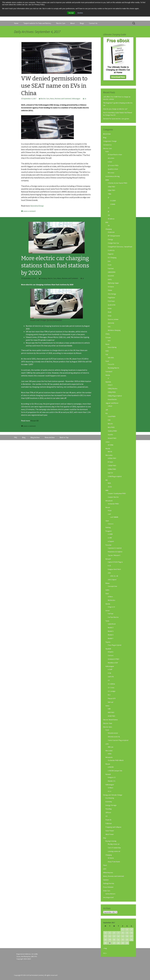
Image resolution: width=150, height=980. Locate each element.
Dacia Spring (112, 347)
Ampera (111, 652)
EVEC (107, 351)
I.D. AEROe (111, 684)
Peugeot (109, 531)
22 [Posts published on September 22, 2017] (123, 940)
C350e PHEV (112, 465)
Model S (111, 631)
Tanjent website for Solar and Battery (37, 23)
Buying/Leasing (111, 841)
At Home (111, 858)
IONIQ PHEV (112, 392)
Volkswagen (76, 99)
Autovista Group (37, 206)
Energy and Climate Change (113, 795)
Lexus (107, 442)
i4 (108, 208)
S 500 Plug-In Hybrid (115, 476)
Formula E (109, 371)
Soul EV (110, 435)
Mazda (108, 449)
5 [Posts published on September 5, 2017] (110, 933)
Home (16, 23)
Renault (108, 559)
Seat (107, 594)
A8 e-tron (111, 158)
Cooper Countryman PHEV (117, 493)
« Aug (105, 948)
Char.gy (110, 239)
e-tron (110, 162)
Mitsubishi (109, 501)
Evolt (110, 265)
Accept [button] (71, 13)
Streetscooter (113, 733)
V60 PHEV (111, 712)
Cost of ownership (114, 848)
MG (107, 480)
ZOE (109, 573)
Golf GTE (111, 677)
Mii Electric (112, 600)
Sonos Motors (110, 894)
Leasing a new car (114, 851)
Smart (108, 611)
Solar (110, 316)
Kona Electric (112, 399)
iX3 (109, 215)
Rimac (108, 583)
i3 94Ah (113, 204)
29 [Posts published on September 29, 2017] (123, 943)
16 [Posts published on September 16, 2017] (127, 936)
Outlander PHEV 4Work (116, 760)
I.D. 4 (109, 791)
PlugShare (111, 298)
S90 (109, 709)
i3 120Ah (113, 201)
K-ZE (109, 566)
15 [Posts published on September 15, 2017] (123, 936)
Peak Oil (108, 820)
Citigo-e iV (111, 607)
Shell (110, 312)
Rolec (110, 308)
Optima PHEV (112, 431)
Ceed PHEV (112, 416)
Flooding (109, 809)
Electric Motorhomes (110, 720)
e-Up (109, 673)
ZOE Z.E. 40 (114, 576)
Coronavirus (107, 145)
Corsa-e (111, 524)
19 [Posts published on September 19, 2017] (110, 940)
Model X (111, 635)
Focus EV (111, 364)
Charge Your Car (113, 243)
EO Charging (112, 258)
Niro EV (110, 424)
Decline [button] (80, 13)
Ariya (110, 510)
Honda (108, 375)
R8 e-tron (111, 173)
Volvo (107, 706)
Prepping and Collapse (113, 827)
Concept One (112, 586)
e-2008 (110, 534)
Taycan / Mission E (114, 555)
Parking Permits (109, 883)
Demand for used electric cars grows (116, 119)
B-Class (110, 462)
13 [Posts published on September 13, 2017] (114, 936)
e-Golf (110, 669)
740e (110, 194)
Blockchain (107, 134)
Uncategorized (108, 897)
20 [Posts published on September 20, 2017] (114, 940)
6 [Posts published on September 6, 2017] (114, 933)
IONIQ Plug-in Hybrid (115, 396)
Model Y (111, 638)
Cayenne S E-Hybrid (115, 548)
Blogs (82, 23)
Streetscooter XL (114, 737)
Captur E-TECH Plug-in (115, 562)
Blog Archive (35, 437)
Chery (108, 334)
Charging (44, 278)
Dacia (107, 344)
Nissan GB (35, 421)
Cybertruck (112, 624)
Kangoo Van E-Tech (114, 569)
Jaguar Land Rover (112, 403)
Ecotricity (111, 250)
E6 (109, 225)
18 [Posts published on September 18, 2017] (105, 940)
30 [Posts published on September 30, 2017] (127, 943)
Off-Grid (108, 812)
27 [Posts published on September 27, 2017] (114, 943)
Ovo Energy (112, 294)
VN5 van (111, 747)
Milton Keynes (108, 873)
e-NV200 (111, 767)
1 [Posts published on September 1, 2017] (123, 929)
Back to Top (64, 437)
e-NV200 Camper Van (115, 771)
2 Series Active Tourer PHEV (117, 183)
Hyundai (108, 382)
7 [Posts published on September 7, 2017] (118, 933)
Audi (107, 151)
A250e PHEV (112, 458)
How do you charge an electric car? (115, 109)
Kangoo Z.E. (112, 777)
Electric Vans (108, 727)
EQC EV (110, 473)
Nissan (108, 507)
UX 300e (111, 445)
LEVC (107, 744)
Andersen (111, 232)
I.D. (109, 680)
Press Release (108, 887)
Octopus (111, 287)
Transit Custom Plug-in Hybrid (118, 740)
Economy (109, 802)
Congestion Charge (110, 141)
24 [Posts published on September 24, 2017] (131, 940)
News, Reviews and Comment (61, 99)
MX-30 (110, 452)
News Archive (50, 437)
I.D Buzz (111, 788)
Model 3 (111, 628)
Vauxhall (108, 649)
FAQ (105, 838)
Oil (106, 816)
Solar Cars (107, 891)
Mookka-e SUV (113, 663)
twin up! (111, 702)
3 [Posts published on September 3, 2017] (131, 929)
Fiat (107, 354)
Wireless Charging (114, 330)
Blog (105, 138)
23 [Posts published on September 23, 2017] (127, 940)
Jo (85, 99)
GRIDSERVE (112, 272)
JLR (107, 410)
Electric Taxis (108, 723)
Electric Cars (61, 23)
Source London (113, 319)
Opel (107, 521)
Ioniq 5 (110, 385)
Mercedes (109, 455)
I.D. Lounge (112, 691)
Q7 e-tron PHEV (113, 165)
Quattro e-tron (113, 169)
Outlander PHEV (113, 504)
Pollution (109, 823)
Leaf (109, 514)
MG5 (109, 483)
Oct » (105, 953)
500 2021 (111, 358)
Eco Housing (110, 798)
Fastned (111, 268)
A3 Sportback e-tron (115, 155)
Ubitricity (111, 323)
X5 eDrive (111, 219)
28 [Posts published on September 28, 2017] (118, 943)
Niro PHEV (111, 427)
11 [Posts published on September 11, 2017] (105, 936)
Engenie (111, 254)
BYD (107, 222)
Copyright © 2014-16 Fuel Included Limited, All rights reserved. (36, 975)
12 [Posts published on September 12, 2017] (110, 936)
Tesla (107, 621)
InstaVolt (111, 276)
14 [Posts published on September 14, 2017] (118, 936)
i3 (108, 198)
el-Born (110, 597)
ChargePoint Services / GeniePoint (120, 247)
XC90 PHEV (111, 716)
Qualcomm (112, 305)
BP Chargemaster (114, 236)
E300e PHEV (112, 469)
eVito (110, 754)
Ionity (110, 279)
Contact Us (93, 23)
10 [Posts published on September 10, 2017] (131, 933)
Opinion (106, 880)
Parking (108, 527)
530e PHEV (111, 190)
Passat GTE (112, 698)
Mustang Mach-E (113, 368)
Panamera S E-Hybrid (115, 552)
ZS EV (110, 487)
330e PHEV (111, 187)
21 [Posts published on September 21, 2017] (118, 940)
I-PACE (110, 406)
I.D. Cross (111, 688)
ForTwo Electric (113, 617)
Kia (107, 413)
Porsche (108, 545)
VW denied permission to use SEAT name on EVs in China (54, 86)
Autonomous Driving (112, 176)
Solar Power (110, 831)
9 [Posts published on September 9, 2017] (127, 933)
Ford (107, 361)
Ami (109, 341)
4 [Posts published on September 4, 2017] (105, 933)
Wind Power (110, 834)
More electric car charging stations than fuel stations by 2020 (55, 266)
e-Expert (111, 541)
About (73, 23)
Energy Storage (111, 805)
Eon (109, 261)
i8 (108, 211)
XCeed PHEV (112, 438)
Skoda (108, 604)
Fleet (105, 865)
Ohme (110, 290)
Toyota (108, 642)
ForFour (111, 614)
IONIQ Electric (113, 388)
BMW (107, 180)
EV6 (109, 420)
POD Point (111, 301)
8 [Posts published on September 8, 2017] (123, 933)
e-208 (110, 538)
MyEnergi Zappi (113, 283)
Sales (107, 590)
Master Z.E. (112, 781)
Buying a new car (114, 844)
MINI (107, 490)
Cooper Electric (113, 497)
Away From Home (114, 862)
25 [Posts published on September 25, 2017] (105, 943)
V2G (109, 327)
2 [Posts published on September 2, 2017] (127, 929)
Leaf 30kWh (114, 517)
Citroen (108, 337)
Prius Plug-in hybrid (114, 645)
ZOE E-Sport (112, 580)
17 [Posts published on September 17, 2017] (131, 936)
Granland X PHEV (113, 659)
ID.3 (109, 695)
